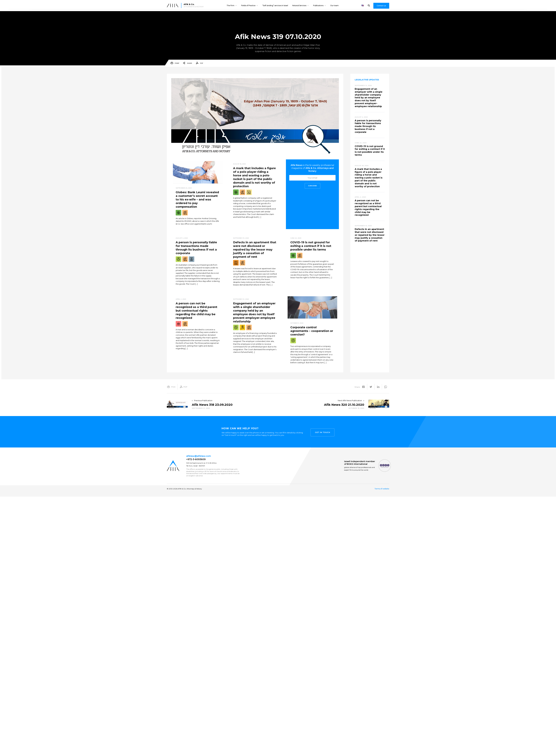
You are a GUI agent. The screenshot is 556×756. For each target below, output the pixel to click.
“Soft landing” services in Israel (275, 5)
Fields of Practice (248, 5)
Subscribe (312, 186)
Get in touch (322, 432)
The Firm (230, 5)
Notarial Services (299, 5)
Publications (318, 5)
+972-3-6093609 (196, 459)
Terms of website (382, 489)
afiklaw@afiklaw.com (199, 456)
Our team (334, 5)
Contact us (381, 6)
